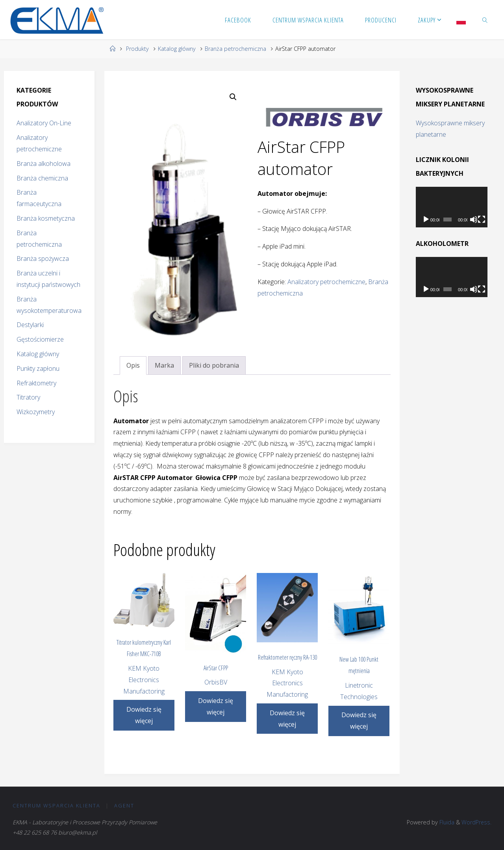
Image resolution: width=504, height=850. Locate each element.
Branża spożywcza (43, 259)
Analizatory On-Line (44, 123)
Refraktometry (36, 383)
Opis (133, 365)
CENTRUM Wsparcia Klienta (57, 805)
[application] (452, 207)
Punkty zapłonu (38, 368)
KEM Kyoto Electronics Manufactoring (144, 680)
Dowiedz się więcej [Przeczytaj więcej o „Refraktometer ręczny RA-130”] (287, 719)
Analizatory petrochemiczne (326, 282)
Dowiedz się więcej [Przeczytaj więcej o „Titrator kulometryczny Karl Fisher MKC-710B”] (144, 715)
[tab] (133, 365)
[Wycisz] (474, 219)
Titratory (28, 397)
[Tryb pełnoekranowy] (482, 219)
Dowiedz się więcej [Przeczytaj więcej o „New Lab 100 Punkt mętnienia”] (359, 721)
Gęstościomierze (40, 339)
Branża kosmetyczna (46, 218)
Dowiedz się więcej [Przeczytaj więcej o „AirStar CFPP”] (216, 706)
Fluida (446, 822)
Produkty (137, 49)
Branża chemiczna (42, 178)
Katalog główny (177, 49)
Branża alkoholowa (44, 164)
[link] (485, 20)
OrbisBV (216, 682)
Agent (124, 805)
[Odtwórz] (426, 219)
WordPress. (476, 822)
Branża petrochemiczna (235, 49)
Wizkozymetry (36, 412)
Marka (164, 365)
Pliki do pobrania (214, 365)
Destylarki (30, 325)
